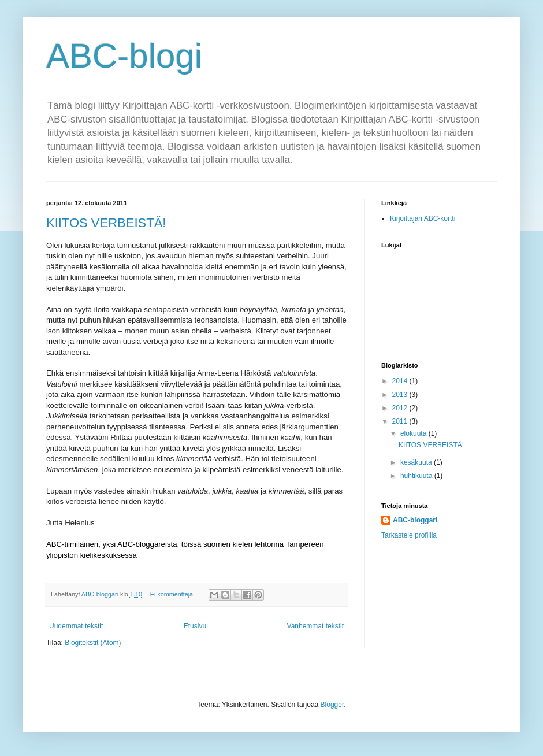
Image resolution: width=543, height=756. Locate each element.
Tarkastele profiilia (409, 535)
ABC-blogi (124, 56)
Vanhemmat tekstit (315, 626)
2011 (401, 421)
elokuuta (414, 433)
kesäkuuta (417, 462)
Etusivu (195, 626)
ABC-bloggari (415, 520)
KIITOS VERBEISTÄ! (106, 223)
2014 (401, 381)
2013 (401, 395)
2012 (401, 408)
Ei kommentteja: (173, 594)
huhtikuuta (417, 476)
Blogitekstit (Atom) (93, 643)
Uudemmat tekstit (76, 626)
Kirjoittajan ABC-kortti (423, 218)
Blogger (332, 705)
